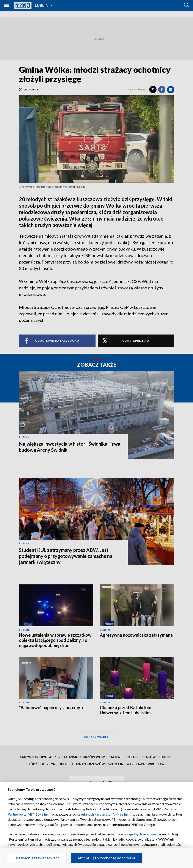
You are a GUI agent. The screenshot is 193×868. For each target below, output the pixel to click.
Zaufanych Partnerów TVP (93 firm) (105, 814)
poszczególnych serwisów (137, 834)
